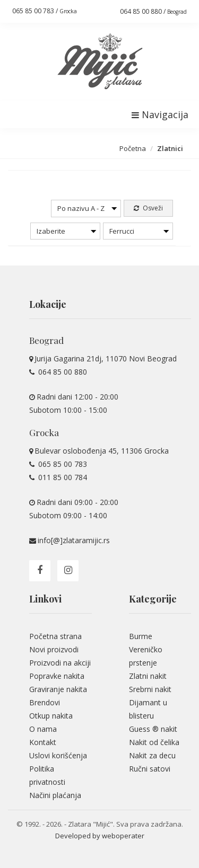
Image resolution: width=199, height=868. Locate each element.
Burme (141, 636)
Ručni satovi (150, 769)
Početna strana (55, 636)
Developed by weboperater (100, 836)
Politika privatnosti (47, 775)
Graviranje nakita (58, 689)
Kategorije (153, 599)
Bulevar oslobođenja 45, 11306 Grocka (102, 451)
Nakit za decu (152, 755)
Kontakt (43, 742)
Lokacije (48, 304)
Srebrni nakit (150, 689)
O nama (43, 729)
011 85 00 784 (62, 477)
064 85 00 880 (62, 372)
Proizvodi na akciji (60, 663)
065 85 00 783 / (45, 11)
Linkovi (45, 599)
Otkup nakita (51, 716)
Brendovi (45, 702)
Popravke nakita (57, 676)
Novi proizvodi (54, 649)
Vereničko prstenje (146, 656)
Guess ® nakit (153, 729)
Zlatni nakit (148, 676)
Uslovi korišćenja (58, 755)
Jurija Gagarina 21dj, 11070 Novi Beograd (106, 358)
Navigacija (160, 114)
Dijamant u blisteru (148, 709)
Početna (133, 148)
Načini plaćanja (55, 795)
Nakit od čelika (154, 742)
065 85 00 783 (62, 464)
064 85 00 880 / (153, 11)
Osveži (148, 208)
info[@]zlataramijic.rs (74, 540)
